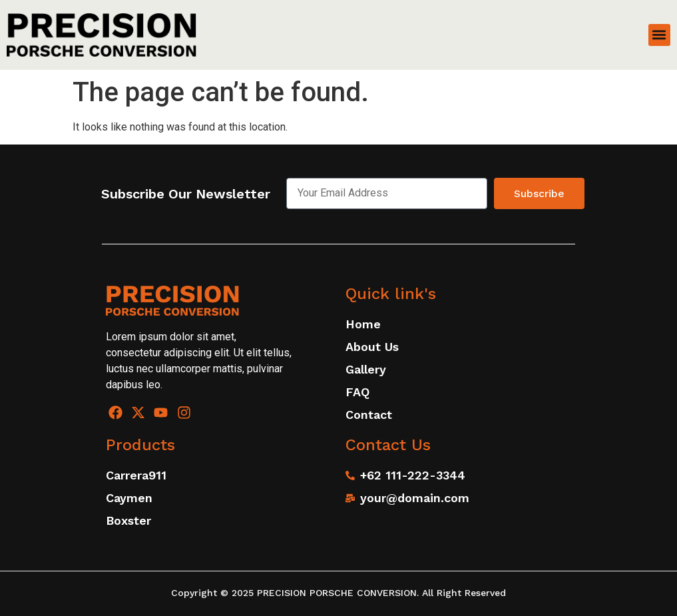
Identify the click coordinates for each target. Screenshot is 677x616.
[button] (659, 35)
